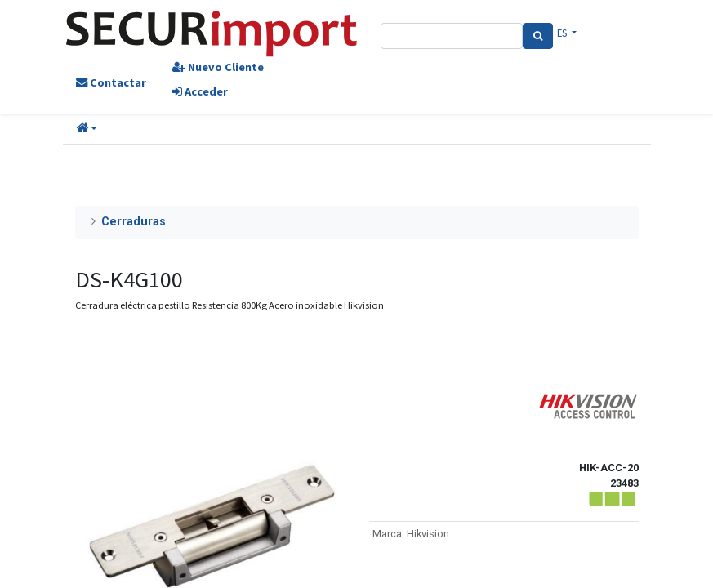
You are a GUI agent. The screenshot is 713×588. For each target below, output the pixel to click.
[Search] (538, 36)
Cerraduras (134, 222)
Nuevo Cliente (218, 67)
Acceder (200, 91)
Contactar (111, 82)
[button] (87, 129)
